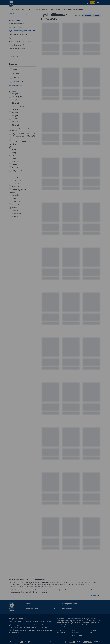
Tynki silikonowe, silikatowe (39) (22, 31)
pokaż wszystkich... (16, 86)
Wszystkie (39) (15, 20)
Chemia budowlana (41, 9)
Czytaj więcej (96, 595)
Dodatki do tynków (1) (17, 49)
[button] (87, 3)
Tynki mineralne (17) (17, 24)
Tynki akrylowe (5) (16, 27)
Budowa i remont (27, 9)
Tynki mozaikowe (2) (17, 38)
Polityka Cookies (77, 635)
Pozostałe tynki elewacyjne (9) (20, 41)
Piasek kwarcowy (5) (17, 45)
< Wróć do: (19, 14)
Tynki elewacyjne (55, 9)
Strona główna (14, 9)
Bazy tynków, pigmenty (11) (19, 34)
